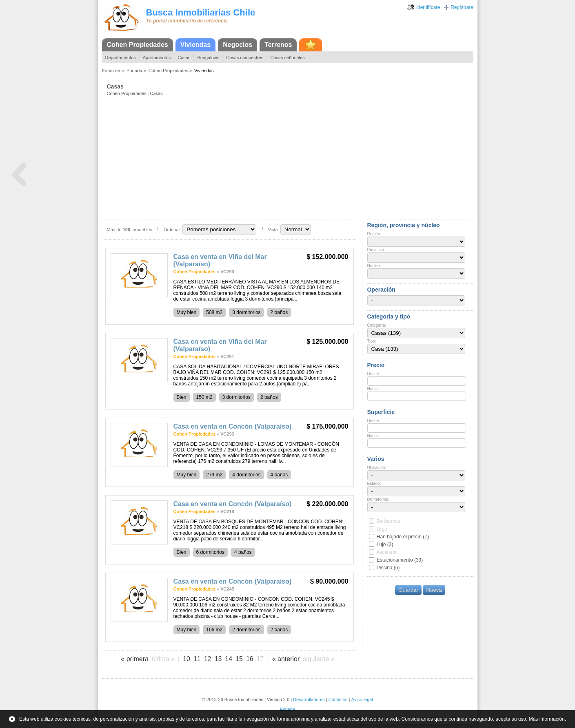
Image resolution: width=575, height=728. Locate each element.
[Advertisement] (290, 157)
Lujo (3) (385, 544)
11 (197, 659)
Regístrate (462, 7)
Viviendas (195, 45)
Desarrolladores (309, 699)
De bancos (388, 521)
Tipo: (372, 341)
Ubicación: (377, 468)
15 (239, 659)
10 (186, 659)
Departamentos (121, 58)
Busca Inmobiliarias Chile (201, 12)
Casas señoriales (287, 58)
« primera (135, 659)
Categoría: (377, 325)
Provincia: (376, 250)
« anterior (286, 659)
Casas (184, 58)
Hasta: (373, 389)
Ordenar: (172, 230)
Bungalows (208, 58)
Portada (134, 71)
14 (229, 659)
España (287, 709)
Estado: (374, 483)
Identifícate (428, 7)
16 (250, 659)
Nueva (434, 590)
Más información (547, 719)
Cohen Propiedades (138, 45)
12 (208, 659)
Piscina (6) (388, 568)
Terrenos (278, 45)
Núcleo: (374, 266)
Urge (382, 529)
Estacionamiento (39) (400, 560)
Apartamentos (157, 58)
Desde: (374, 374)
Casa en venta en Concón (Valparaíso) (233, 426)
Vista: (273, 230)
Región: (374, 234)
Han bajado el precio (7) (403, 537)
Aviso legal (362, 699)
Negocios (238, 45)
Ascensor (386, 552)
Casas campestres (245, 58)
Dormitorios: (378, 499)
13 (218, 659)
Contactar (338, 699)
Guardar (408, 590)
